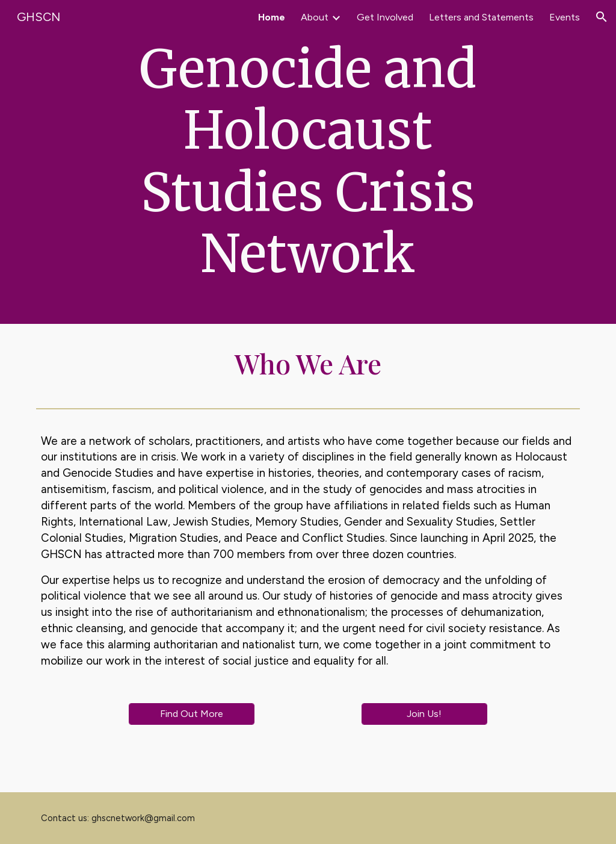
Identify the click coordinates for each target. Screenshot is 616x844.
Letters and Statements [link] (481, 17)
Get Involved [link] (385, 17)
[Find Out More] (192, 714)
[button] (602, 17)
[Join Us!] (424, 714)
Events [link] (565, 17)
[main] (308, 162)
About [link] (315, 17)
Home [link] (272, 17)
